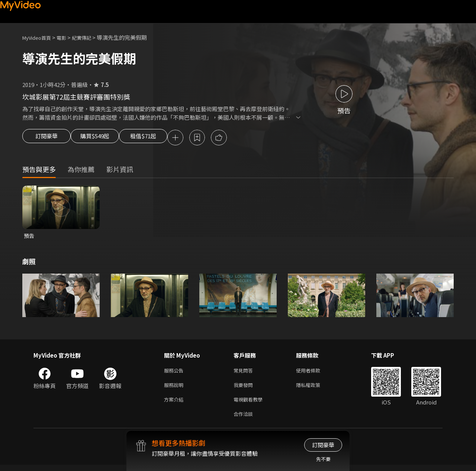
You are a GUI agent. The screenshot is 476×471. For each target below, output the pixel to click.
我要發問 (245, 388)
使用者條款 (314, 373)
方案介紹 (175, 404)
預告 (29, 237)
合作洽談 (245, 420)
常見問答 (245, 373)
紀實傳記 (90, 37)
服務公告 (175, 373)
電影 (67, 37)
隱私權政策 (314, 388)
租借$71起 (161, 138)
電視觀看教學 (250, 404)
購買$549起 (103, 138)
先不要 (323, 459)
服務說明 (175, 388)
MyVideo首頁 (39, 37)
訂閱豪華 (46, 138)
